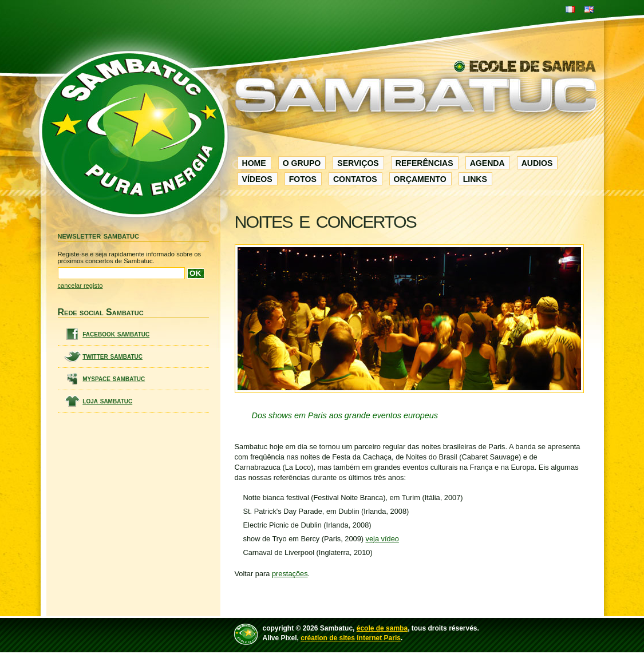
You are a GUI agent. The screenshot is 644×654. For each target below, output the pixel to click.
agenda (487, 163)
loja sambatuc (107, 401)
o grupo (302, 163)
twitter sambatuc (112, 356)
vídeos (257, 179)
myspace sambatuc (114, 378)
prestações (290, 574)
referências (424, 163)
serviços (358, 163)
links (475, 179)
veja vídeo (382, 539)
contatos (355, 179)
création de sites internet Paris (351, 638)
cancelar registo (80, 286)
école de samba (382, 628)
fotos (303, 179)
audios (537, 163)
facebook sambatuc (116, 334)
